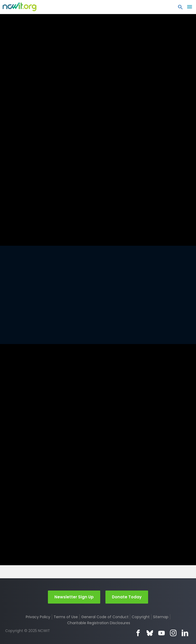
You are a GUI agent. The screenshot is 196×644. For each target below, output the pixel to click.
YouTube (162, 633)
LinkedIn (185, 633)
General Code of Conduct (105, 617)
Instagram (173, 633)
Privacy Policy (38, 617)
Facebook (138, 633)
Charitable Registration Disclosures (99, 623)
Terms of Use (66, 617)
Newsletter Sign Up (74, 597)
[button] (180, 8)
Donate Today (127, 597)
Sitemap (161, 617)
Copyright (141, 617)
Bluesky (150, 633)
